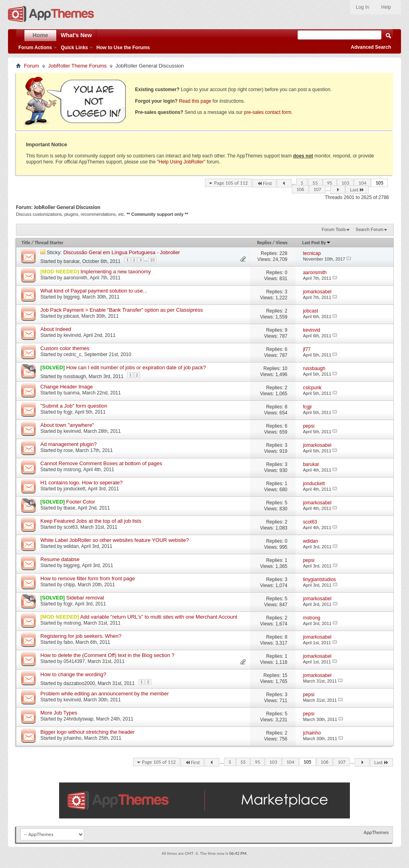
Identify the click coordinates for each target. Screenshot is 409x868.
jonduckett (74, 489)
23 (152, 260)
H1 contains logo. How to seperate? (81, 483)
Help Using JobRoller (181, 162)
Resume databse (60, 559)
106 (300, 189)
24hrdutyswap (78, 719)
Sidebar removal (85, 598)
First (264, 183)
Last (357, 190)
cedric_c (72, 354)
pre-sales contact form (268, 112)
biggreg (71, 297)
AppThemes (376, 832)
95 (330, 183)
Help (386, 7)
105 (379, 183)
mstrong (72, 470)
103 (345, 183)
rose (68, 450)
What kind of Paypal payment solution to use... (94, 291)
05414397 (74, 661)
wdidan (71, 546)
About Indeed (56, 329)
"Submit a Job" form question (74, 406)
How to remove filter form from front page (88, 578)
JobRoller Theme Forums (77, 66)
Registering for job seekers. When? (81, 636)
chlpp (69, 585)
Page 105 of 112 (231, 183)
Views (282, 243)
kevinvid (72, 335)
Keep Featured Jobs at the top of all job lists (91, 521)
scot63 (70, 527)
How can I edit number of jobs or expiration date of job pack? (136, 367)
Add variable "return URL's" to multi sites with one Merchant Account (159, 617)
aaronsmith (75, 278)
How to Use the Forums (123, 48)
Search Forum (369, 229)
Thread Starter (49, 243)
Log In (362, 7)
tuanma (71, 393)
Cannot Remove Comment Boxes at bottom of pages (101, 463)
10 (285, 368)
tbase (69, 508)
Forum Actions (35, 48)
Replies (264, 243)
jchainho (72, 738)
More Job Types (59, 713)
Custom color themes (65, 348)
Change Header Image (67, 387)
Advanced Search (371, 47)
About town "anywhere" (67, 425)
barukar (71, 261)
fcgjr (68, 412)
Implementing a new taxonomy (115, 272)
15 (285, 675)
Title (26, 243)
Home (41, 35)
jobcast (71, 316)
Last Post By (317, 243)
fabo (68, 642)
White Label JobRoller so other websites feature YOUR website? (115, 540)
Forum (32, 66)
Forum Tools (334, 229)
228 (284, 253)
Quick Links (74, 48)
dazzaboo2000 (79, 683)
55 (315, 183)
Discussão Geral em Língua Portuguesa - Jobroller (122, 252)
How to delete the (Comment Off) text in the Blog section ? (107, 655)
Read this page (195, 101)
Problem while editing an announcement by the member (105, 694)
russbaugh (75, 376)
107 (318, 189)
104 (362, 183)
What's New (76, 35)
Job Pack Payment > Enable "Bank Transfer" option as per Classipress (122, 310)
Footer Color (81, 502)
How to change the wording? (73, 674)
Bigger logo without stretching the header (87, 732)
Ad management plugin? (68, 444)
